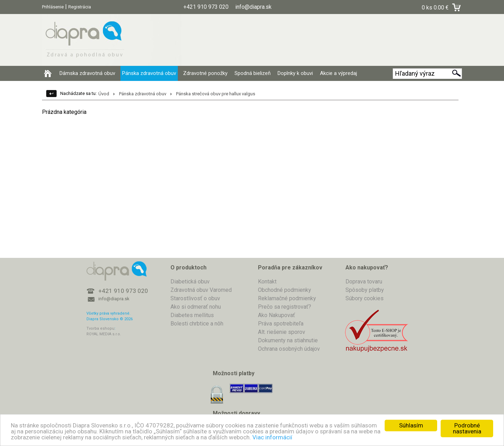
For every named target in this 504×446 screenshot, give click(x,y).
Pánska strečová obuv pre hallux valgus (216, 94)
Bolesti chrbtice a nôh (197, 324)
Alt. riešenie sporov (282, 332)
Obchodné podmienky (285, 290)
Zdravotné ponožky (205, 73)
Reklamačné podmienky (287, 298)
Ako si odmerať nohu (196, 307)
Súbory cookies (365, 298)
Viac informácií (272, 437)
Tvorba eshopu (100, 328)
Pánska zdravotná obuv (149, 73)
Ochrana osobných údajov (289, 349)
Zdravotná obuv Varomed (201, 290)
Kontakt (267, 282)
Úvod (104, 94)
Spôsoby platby (365, 290)
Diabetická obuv (190, 282)
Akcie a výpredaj (338, 73)
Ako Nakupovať (276, 315)
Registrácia (80, 7)
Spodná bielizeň (253, 73)
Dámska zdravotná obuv (87, 73)
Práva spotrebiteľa (281, 324)
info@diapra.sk (114, 299)
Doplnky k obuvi (295, 73)
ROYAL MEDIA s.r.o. (104, 334)
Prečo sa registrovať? (285, 307)
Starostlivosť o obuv (195, 298)
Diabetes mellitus (192, 315)
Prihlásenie (53, 7)
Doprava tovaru (364, 282)
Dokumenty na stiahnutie (288, 340)
